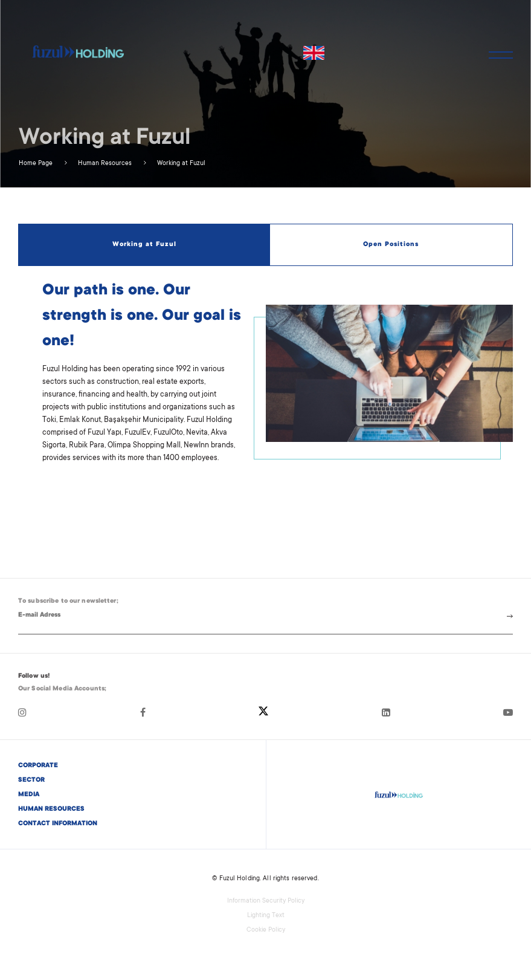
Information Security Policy (266, 901)
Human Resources (104, 164)
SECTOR (31, 780)
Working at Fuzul (180, 164)
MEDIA (29, 795)
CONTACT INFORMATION (58, 824)
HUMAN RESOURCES (51, 810)
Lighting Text (266, 916)
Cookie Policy (266, 930)
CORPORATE (38, 766)
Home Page (36, 164)
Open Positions (391, 245)
